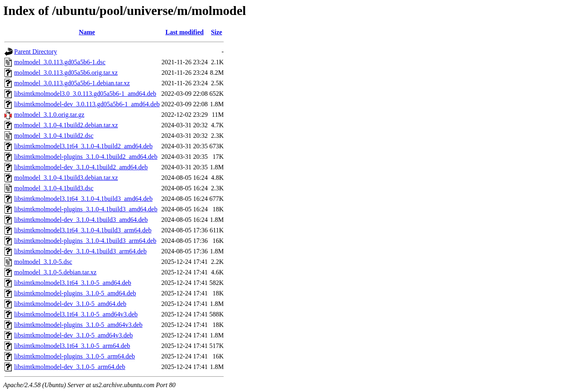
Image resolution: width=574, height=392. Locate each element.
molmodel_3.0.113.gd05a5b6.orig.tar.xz (66, 73)
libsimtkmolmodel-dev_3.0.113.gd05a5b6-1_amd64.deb (87, 104)
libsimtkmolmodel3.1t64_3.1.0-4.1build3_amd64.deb (83, 199)
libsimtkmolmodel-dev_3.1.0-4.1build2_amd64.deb (81, 167)
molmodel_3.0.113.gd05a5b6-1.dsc (60, 62)
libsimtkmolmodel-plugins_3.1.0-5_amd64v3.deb (78, 325)
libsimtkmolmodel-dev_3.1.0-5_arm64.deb (70, 367)
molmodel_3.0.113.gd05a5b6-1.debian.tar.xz (72, 83)
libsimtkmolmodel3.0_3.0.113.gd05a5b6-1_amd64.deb (85, 94)
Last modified (184, 32)
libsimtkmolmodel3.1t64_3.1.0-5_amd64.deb (73, 283)
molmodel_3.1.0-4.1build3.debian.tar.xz (66, 178)
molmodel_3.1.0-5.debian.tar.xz (55, 272)
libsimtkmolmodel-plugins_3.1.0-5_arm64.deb (75, 356)
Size (217, 32)
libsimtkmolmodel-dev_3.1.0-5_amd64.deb (70, 304)
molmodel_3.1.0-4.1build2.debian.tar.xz (66, 125)
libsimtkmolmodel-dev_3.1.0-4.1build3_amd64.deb (81, 220)
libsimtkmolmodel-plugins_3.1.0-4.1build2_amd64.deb (86, 157)
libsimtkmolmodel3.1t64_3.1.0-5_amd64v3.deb (76, 314)
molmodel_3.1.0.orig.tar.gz (49, 115)
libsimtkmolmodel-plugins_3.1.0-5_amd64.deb (75, 293)
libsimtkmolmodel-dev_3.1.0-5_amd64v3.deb (74, 335)
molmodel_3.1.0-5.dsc (43, 262)
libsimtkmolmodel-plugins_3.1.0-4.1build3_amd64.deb (86, 209)
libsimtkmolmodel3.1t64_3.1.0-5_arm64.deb (72, 346)
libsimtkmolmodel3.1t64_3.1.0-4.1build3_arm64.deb (83, 230)
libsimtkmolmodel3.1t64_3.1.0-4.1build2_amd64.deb (83, 146)
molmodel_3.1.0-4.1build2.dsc (54, 136)
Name (87, 32)
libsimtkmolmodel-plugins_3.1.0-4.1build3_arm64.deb (85, 241)
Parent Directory (36, 52)
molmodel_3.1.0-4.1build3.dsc (54, 188)
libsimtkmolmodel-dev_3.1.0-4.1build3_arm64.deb (80, 251)
